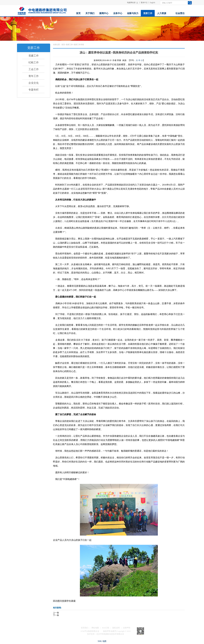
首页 (63, 45)
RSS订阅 (106, 628)
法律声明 (127, 628)
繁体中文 (144, 3)
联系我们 (85, 628)
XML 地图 (102, 641)
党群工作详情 (79, 45)
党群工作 (69, 45)
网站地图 (95, 628)
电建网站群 (131, 3)
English (153, 3)
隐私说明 (116, 628)
